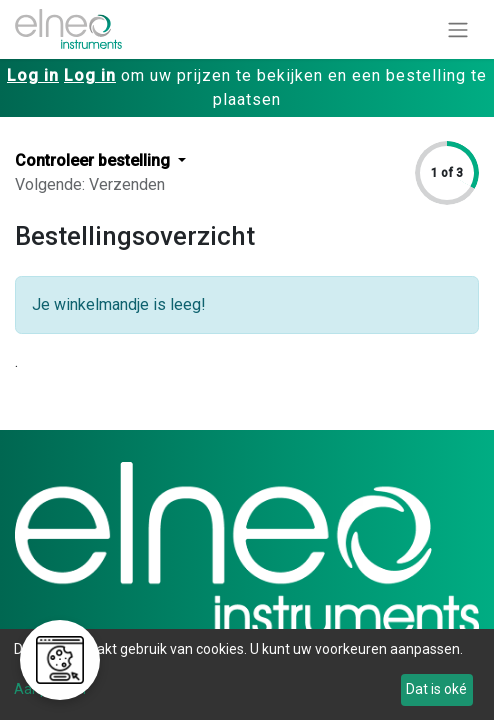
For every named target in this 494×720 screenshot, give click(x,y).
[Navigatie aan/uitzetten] (458, 29)
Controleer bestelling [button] (94, 160)
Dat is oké (436, 689)
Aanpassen (50, 689)
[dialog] (247, 674)
